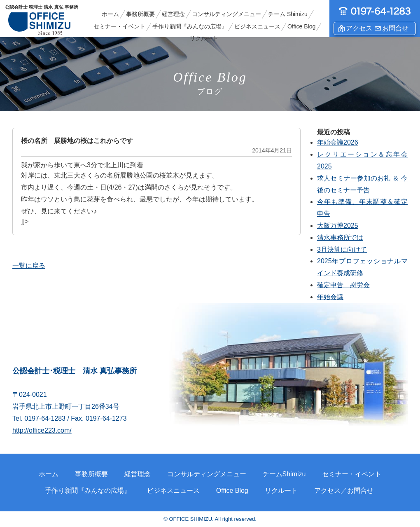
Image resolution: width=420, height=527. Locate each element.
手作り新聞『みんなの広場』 (190, 26)
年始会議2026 (338, 142)
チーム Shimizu (288, 14)
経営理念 (173, 14)
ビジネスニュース (257, 26)
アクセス (359, 28)
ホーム (110, 14)
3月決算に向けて (342, 249)
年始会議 (330, 297)
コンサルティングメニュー (226, 14)
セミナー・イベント (119, 26)
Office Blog (301, 26)
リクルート (204, 38)
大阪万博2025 (338, 226)
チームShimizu (284, 474)
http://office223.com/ (42, 430)
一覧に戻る (29, 266)
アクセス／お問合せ (344, 491)
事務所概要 (140, 14)
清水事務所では (340, 238)
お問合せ (395, 28)
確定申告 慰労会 (343, 285)
